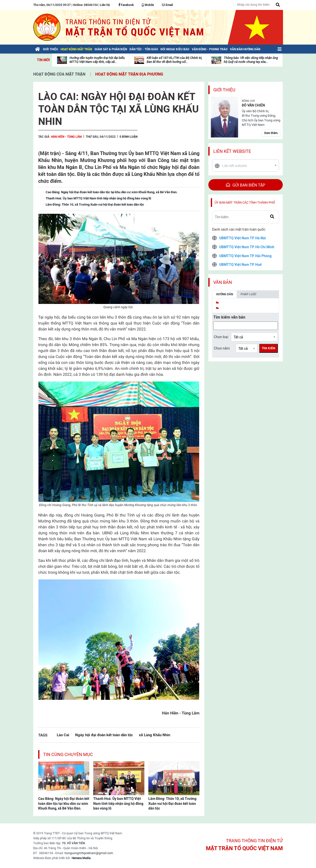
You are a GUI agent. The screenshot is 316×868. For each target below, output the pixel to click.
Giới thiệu (224, 90)
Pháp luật (249, 294)
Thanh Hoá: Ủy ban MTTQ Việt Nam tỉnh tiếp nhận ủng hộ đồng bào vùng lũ (118, 803)
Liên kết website (232, 151)
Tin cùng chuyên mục (68, 754)
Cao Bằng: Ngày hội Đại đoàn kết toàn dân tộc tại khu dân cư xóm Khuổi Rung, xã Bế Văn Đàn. (64, 803)
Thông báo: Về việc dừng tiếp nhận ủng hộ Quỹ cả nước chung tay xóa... (251, 60)
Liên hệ (105, 5)
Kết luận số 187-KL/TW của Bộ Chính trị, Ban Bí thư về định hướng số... (174, 60)
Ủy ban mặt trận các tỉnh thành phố (245, 203)
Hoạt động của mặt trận (59, 74)
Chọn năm (222, 348)
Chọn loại (221, 337)
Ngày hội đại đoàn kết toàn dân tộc (104, 735)
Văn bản (223, 282)
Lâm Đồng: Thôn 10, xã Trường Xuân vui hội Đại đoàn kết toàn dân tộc (172, 803)
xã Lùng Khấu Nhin (155, 735)
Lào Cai (63, 735)
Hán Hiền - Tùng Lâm (66, 137)
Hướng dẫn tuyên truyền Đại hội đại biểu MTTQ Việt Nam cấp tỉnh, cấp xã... (97, 60)
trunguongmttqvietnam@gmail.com (89, 853)
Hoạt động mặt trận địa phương (129, 74)
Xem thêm (271, 133)
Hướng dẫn (224, 294)
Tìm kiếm (269, 348)
